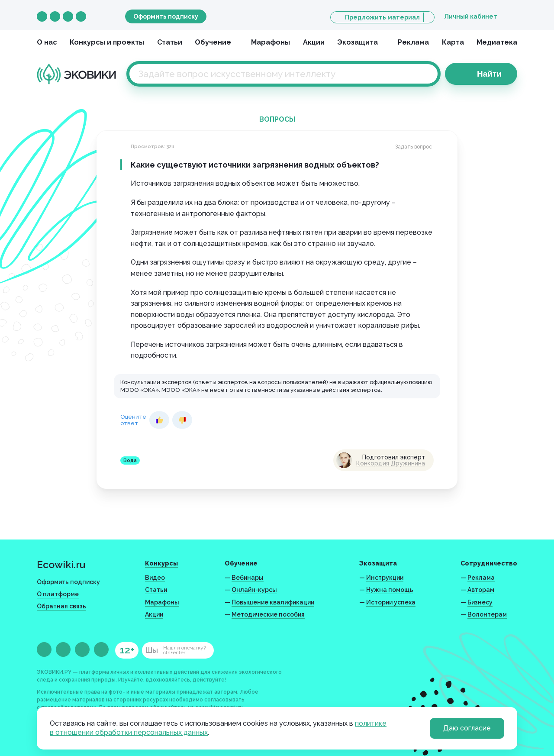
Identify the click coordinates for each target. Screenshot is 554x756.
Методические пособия (268, 614)
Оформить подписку (166, 16)
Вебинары (248, 578)
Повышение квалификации (273, 602)
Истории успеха (391, 602)
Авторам (481, 590)
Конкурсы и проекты (107, 42)
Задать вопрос (414, 147)
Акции (314, 42)
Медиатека (497, 42)
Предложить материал (382, 17)
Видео (155, 578)
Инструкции (385, 578)
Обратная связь (61, 606)
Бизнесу (480, 602)
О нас (47, 42)
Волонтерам (487, 614)
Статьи (170, 42)
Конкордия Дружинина (391, 463)
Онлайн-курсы (254, 590)
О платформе (58, 594)
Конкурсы (161, 563)
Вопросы (277, 119)
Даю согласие (467, 728)
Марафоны (271, 42)
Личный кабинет (471, 16)
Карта (453, 42)
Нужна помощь (390, 590)
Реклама (413, 42)
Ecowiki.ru (61, 564)
